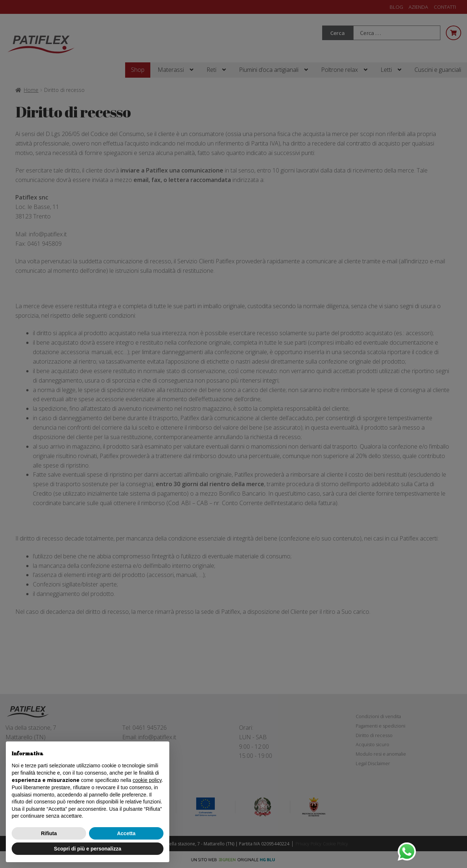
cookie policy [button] (147, 780)
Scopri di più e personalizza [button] (88, 849)
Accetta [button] (126, 833)
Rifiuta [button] (49, 833)
